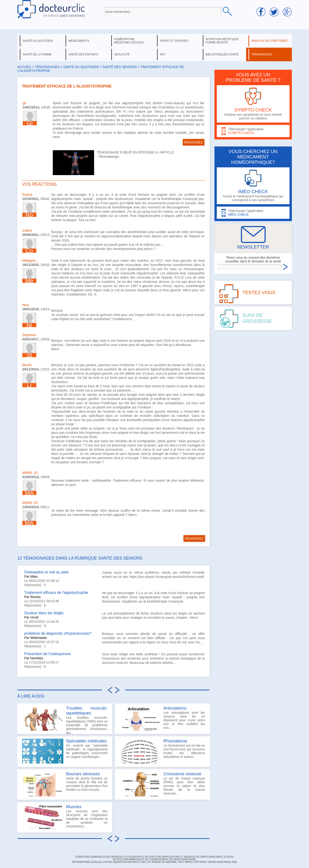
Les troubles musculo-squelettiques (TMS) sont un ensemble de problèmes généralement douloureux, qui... (65, 720)
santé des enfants (83, 54)
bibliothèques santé (222, 54)
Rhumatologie (109, 157)
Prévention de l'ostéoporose (48, 654)
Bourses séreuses (83, 774)
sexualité (122, 54)
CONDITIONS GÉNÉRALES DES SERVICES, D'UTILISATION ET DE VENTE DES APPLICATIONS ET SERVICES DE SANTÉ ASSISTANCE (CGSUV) (155, 857)
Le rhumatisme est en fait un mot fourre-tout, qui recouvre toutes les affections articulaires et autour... (162, 751)
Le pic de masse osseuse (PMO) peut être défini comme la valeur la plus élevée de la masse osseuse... (162, 784)
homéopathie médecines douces (129, 41)
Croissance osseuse (183, 774)
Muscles (74, 807)
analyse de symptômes (270, 41)
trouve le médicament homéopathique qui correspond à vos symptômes (253, 186)
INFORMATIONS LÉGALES (87, 862)
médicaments (79, 41)
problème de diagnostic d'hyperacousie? (58, 633)
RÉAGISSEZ (193, 142)
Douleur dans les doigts (44, 613)
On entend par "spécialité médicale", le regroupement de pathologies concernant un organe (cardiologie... (65, 751)
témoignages (262, 54)
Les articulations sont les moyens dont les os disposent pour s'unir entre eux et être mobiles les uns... (162, 718)
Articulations (175, 708)
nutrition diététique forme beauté (222, 41)
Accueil (24, 67)
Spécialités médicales (86, 741)
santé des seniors (119, 67)
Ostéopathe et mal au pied (46, 572)
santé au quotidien (38, 41)
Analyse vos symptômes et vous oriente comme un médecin (253, 104)
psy (163, 54)
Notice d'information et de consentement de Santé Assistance (154, 859)
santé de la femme (37, 54)
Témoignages (47, 67)
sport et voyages (174, 41)
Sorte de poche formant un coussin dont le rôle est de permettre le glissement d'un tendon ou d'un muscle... (65, 784)
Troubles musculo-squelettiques (87, 711)
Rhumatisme (175, 741)
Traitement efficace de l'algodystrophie (56, 593)
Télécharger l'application (253, 131)
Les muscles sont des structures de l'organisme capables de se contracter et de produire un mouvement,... (65, 817)
